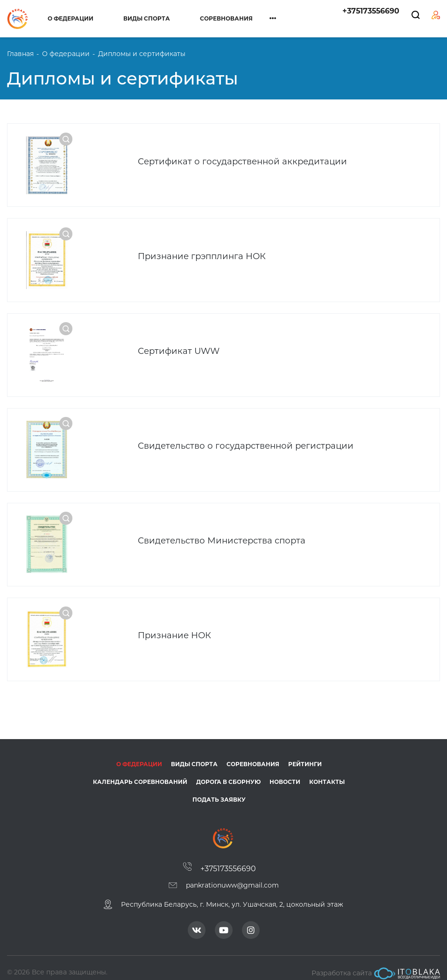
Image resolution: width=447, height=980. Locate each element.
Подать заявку (219, 791)
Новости (285, 773)
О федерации (71, 18)
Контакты (327, 773)
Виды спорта (147, 18)
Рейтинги (305, 755)
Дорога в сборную (228, 773)
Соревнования (226, 18)
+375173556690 (371, 11)
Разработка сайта (376, 965)
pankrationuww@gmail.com (232, 876)
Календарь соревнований (140, 773)
